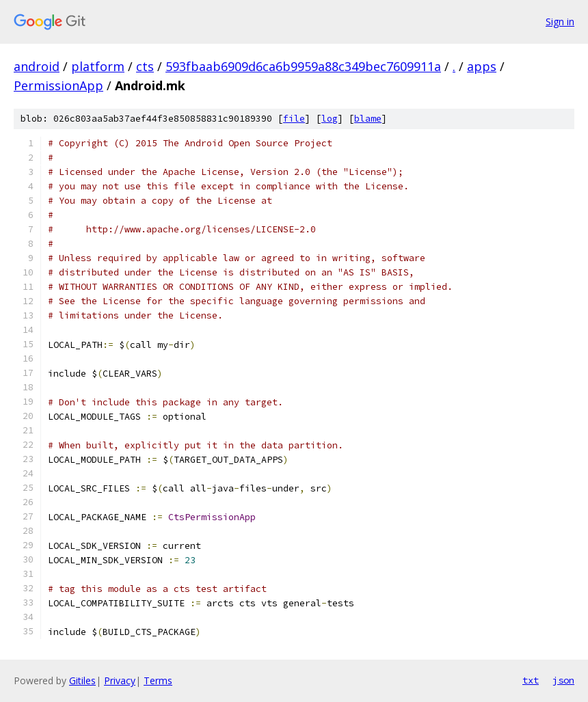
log (330, 119)
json (563, 680)
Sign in (560, 22)
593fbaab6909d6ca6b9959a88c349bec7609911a (303, 66)
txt (531, 680)
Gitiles (82, 680)
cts (145, 66)
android (37, 66)
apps (482, 66)
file (294, 119)
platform (98, 66)
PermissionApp (58, 85)
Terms (158, 680)
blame (368, 119)
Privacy (120, 680)
